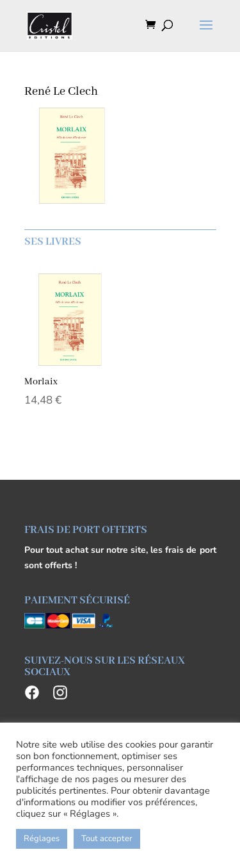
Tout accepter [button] (107, 839)
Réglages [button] (42, 839)
